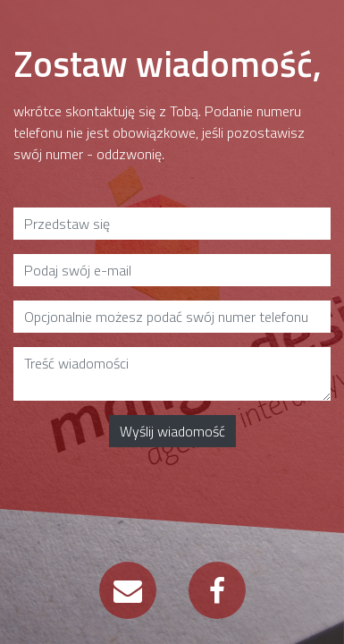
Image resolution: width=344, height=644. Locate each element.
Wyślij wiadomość (172, 431)
